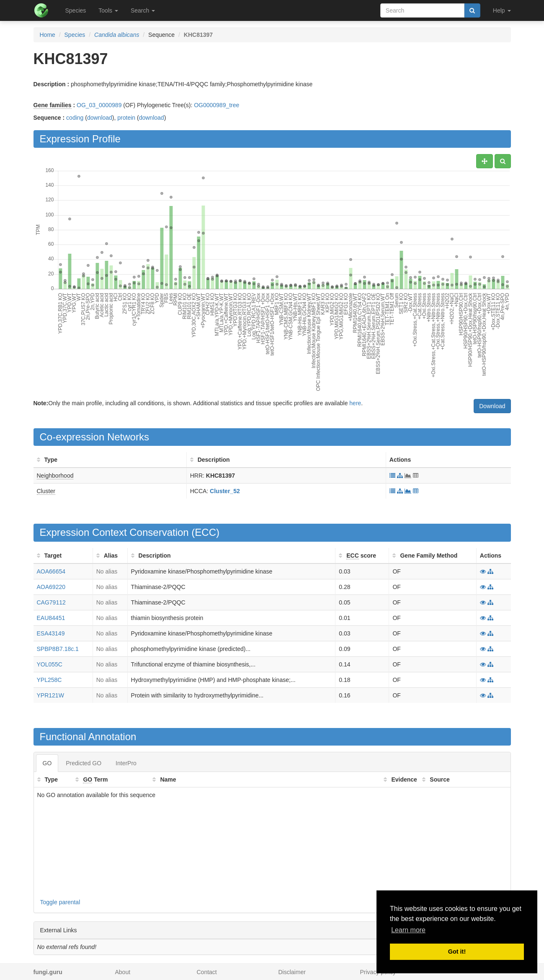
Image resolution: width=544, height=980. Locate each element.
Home (48, 35)
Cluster (46, 491)
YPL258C (49, 680)
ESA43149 (51, 633)
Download (492, 406)
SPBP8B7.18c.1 (58, 649)
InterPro (126, 763)
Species (76, 10)
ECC (205, 532)
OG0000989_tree (217, 105)
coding (75, 118)
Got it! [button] (457, 952)
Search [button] (143, 10)
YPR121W (50, 695)
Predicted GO (84, 763)
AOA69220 (51, 587)
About (123, 972)
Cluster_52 (225, 491)
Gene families (53, 105)
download (100, 118)
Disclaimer (292, 972)
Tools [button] (108, 10)
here (355, 403)
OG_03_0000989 (99, 105)
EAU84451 (51, 618)
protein (126, 118)
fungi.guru (48, 972)
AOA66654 (51, 571)
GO (47, 763)
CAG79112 (51, 602)
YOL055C (50, 664)
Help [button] (502, 10)
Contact (207, 972)
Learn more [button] (408, 930)
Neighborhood (55, 476)
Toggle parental (60, 902)
